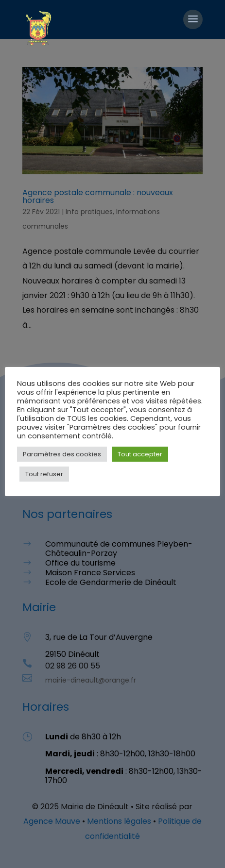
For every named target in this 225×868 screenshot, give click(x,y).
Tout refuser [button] (44, 474)
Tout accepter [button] (140, 454)
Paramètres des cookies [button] (62, 454)
